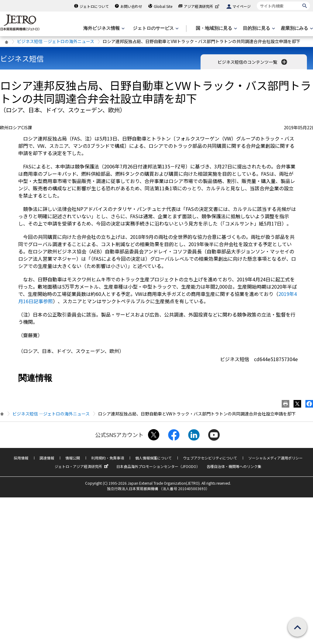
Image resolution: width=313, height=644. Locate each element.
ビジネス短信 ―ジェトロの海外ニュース (56, 41)
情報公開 (73, 458)
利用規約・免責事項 (108, 458)
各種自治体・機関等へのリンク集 (234, 466)
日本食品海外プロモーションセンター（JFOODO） (158, 466)
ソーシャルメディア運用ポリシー (275, 458)
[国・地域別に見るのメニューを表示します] (216, 28)
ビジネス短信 (22, 58)
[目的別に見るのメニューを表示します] (258, 28)
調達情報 (47, 458)
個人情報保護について (153, 458)
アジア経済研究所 (202, 6)
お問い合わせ (131, 6)
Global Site (163, 6)
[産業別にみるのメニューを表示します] (296, 28)
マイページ (242, 6)
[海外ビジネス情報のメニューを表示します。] (103, 28)
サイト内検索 (257, 1)
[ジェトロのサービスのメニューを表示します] (155, 28)
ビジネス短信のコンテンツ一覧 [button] (253, 62)
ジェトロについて (94, 6)
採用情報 (21, 458)
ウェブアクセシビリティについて (210, 458)
